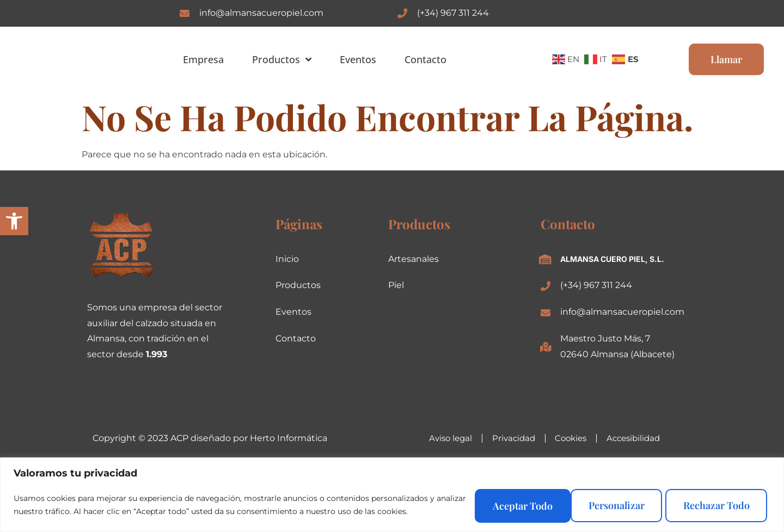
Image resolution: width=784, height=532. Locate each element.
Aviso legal (443, 438)
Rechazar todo (604, 503)
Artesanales (414, 259)
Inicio (287, 259)
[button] (14, 221)
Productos (282, 59)
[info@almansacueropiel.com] (185, 13)
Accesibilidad (641, 438)
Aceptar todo (718, 503)
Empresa (203, 59)
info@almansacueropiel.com (261, 13)
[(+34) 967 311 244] (402, 13)
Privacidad (510, 438)
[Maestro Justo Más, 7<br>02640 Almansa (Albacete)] (546, 347)
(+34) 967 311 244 (453, 13)
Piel (396, 285)
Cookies (572, 438)
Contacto (425, 59)
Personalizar (493, 503)
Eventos (358, 59)
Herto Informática (289, 438)
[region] (392, 493)
